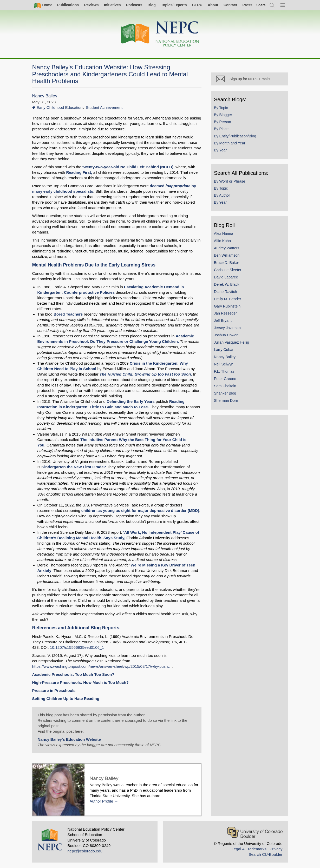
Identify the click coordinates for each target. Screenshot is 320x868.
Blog (152, 5)
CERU (197, 5)
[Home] (160, 34)
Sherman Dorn (227, 402)
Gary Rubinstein (228, 307)
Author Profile (102, 801)
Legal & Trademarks (249, 849)
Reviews (91, 5)
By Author (223, 196)
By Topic (222, 109)
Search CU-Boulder (265, 854)
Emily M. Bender (229, 300)
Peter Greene (226, 380)
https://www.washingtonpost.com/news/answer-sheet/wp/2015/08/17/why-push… (102, 666)
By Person (224, 123)
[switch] (261, 5)
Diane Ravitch (227, 293)
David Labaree (227, 278)
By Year (222, 151)
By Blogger (224, 116)
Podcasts (134, 5)
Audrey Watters (228, 249)
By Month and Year (231, 144)
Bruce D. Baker (228, 264)
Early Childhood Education (60, 107)
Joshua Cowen (227, 336)
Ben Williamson (228, 256)
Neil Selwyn (225, 365)
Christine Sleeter (229, 271)
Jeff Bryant (224, 322)
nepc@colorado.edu (85, 851)
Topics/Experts (174, 5)
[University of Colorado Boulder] (255, 832)
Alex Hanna (225, 235)
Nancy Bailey (45, 96)
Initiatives (112, 5)
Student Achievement (104, 107)
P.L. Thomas (226, 372)
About (213, 5)
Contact (230, 5)
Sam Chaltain (226, 387)
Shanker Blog (226, 394)
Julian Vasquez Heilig (233, 343)
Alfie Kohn (224, 242)
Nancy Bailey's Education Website (69, 739)
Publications (68, 5)
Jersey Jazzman (229, 329)
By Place (223, 130)
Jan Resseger (227, 315)
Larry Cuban (225, 351)
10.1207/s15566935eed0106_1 (77, 647)
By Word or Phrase (231, 182)
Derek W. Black (228, 285)
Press (247, 5)
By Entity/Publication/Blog (236, 137)
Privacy (276, 849)
